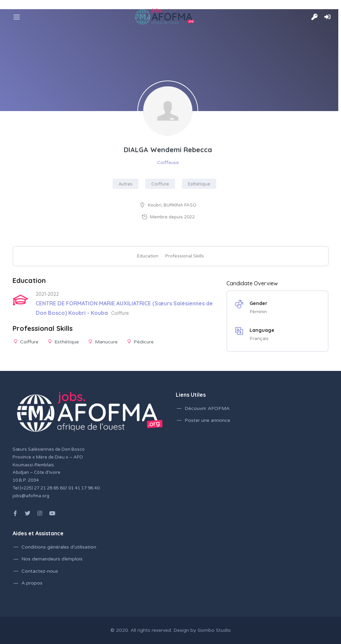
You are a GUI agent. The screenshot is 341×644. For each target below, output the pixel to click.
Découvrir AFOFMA (207, 408)
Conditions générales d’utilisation (59, 547)
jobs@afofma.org (31, 496)
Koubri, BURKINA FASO (172, 205)
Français (259, 338)
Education (148, 256)
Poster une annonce (207, 420)
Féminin (258, 312)
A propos (32, 583)
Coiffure (160, 184)
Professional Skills (185, 256)
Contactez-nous (40, 571)
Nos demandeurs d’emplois (52, 559)
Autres (125, 184)
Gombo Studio (214, 630)
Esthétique (199, 184)
